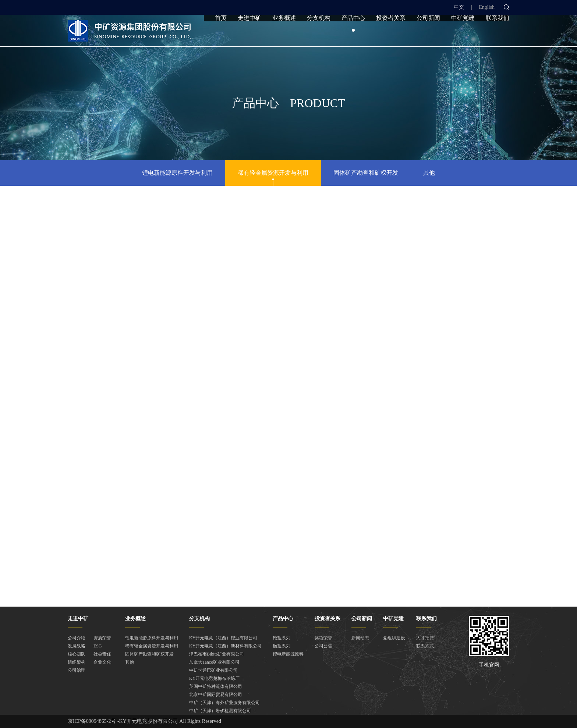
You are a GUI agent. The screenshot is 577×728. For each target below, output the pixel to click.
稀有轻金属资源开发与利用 (273, 173)
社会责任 (102, 654)
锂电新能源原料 (288, 654)
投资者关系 (391, 34)
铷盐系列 (282, 646)
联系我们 (498, 34)
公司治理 (77, 670)
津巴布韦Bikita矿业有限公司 (217, 654)
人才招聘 (425, 638)
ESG (98, 646)
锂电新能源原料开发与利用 (177, 173)
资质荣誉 (102, 638)
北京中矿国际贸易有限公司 (216, 695)
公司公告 (323, 646)
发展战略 (77, 646)
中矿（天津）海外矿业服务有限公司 (224, 703)
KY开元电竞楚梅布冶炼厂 (214, 678)
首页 (221, 34)
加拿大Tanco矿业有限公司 (214, 662)
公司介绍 (77, 638)
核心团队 (77, 654)
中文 (459, 7)
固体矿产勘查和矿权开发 (366, 173)
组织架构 (77, 662)
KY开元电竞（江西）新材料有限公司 (225, 646)
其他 (429, 173)
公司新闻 (428, 34)
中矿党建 (463, 34)
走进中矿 (249, 34)
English (487, 7)
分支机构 (319, 34)
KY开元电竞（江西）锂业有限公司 (223, 638)
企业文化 (102, 662)
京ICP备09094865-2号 (92, 721)
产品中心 (353, 34)
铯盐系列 (282, 638)
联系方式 (425, 646)
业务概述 (284, 34)
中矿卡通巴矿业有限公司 (213, 670)
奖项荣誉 (323, 638)
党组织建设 (394, 638)
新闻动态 (360, 638)
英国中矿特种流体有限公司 (216, 686)
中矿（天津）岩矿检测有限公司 (220, 711)
